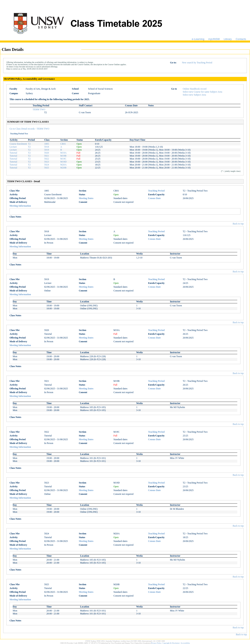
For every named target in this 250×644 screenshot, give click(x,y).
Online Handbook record (194, 89)
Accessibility (185, 643)
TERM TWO (39, 109)
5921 (46, 156)
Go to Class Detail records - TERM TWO (29, 129)
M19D (63, 162)
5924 (46, 165)
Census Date (154, 198)
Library (228, 39)
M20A (63, 165)
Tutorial (13, 153)
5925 (46, 168)
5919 (46, 150)
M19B (63, 156)
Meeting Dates (86, 198)
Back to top (238, 224)
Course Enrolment (18, 144)
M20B (63, 168)
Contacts (241, 39)
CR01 (63, 144)
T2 (29, 144)
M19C (63, 159)
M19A (63, 153)
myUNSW (214, 39)
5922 (46, 159)
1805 (46, 144)
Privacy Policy (156, 643)
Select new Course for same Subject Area (202, 92)
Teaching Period (156, 191)
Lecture (13, 147)
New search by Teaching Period (197, 63)
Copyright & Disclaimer (171, 643)
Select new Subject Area (194, 95)
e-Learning (198, 39)
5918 (46, 147)
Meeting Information (20, 206)
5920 (46, 153)
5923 (46, 162)
